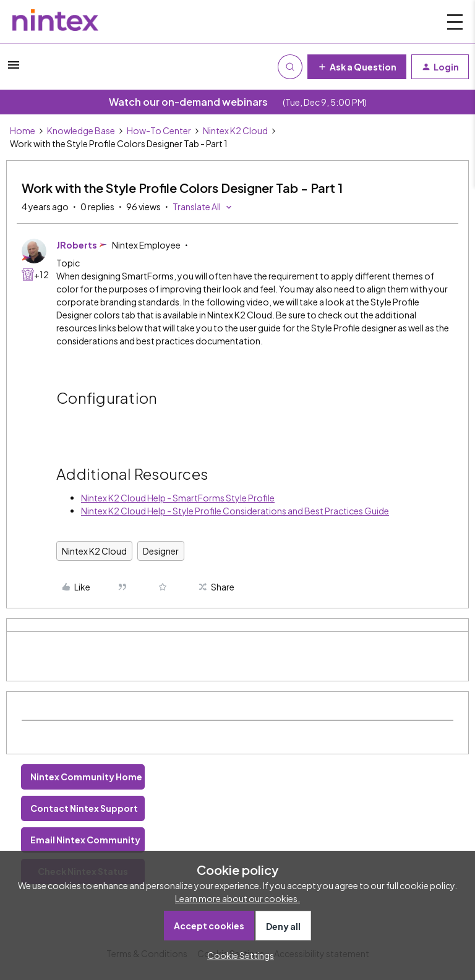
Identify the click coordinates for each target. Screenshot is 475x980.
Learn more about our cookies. (237, 898)
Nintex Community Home (86, 777)
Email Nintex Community (85, 840)
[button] (14, 69)
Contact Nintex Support (84, 808)
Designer (161, 551)
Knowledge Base (81, 130)
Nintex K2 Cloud (235, 130)
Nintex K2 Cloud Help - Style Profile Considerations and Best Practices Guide (235, 511)
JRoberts (77, 245)
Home (23, 130)
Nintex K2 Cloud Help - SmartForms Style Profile (178, 498)
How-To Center (159, 130)
